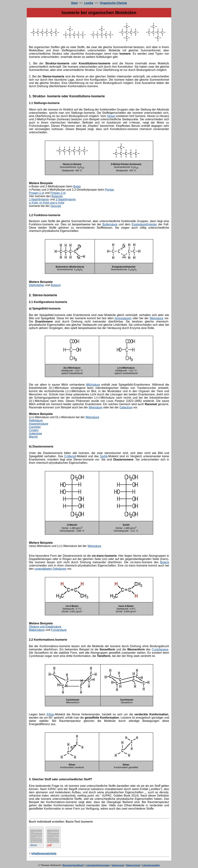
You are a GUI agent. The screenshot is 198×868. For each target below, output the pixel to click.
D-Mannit (70, 456)
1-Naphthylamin (39, 199)
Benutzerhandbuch (73, 865)
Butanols (57, 196)
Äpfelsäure (36, 420)
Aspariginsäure (39, 424)
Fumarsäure (59, 630)
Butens (165, 562)
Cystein (34, 430)
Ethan (50, 714)
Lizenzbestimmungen (98, 865)
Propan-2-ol (58, 193)
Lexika (89, 3)
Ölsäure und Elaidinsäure (45, 627)
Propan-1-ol (36, 193)
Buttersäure (110, 224)
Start (74, 3)
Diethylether (37, 285)
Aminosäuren (123, 318)
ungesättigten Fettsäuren (50, 569)
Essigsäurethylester (144, 224)
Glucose (56, 206)
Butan (77, 186)
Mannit (33, 437)
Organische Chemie (113, 3)
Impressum (118, 865)
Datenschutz (133, 865)
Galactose (126, 407)
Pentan (110, 190)
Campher (35, 427)
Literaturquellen (151, 865)
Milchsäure (93, 385)
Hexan (111, 116)
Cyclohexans (160, 649)
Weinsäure (156, 318)
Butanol (56, 285)
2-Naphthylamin (66, 199)
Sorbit (104, 456)
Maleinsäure (37, 630)
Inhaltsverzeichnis (44, 853)
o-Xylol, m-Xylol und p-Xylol (47, 203)
